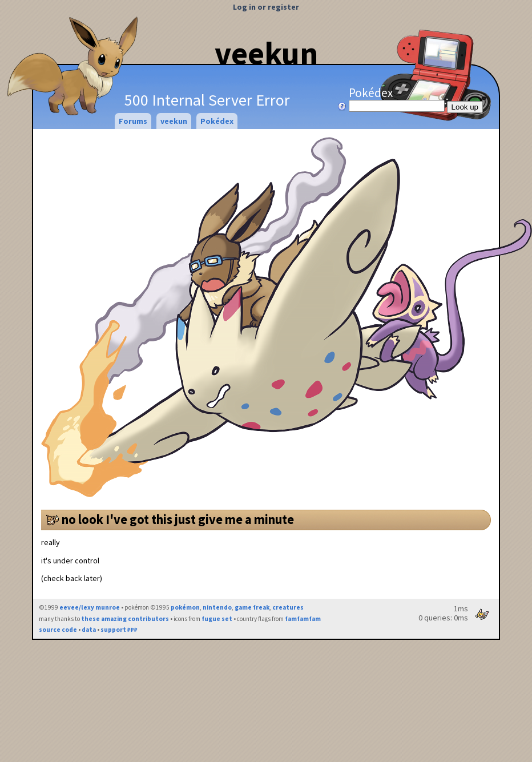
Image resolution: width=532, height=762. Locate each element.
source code (58, 630)
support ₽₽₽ (119, 630)
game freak (252, 607)
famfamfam (303, 619)
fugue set (217, 619)
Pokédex (398, 99)
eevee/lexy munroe (90, 607)
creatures (288, 607)
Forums (133, 121)
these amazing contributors (125, 619)
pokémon (185, 607)
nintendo (217, 607)
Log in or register (266, 7)
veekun (266, 53)
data (89, 630)
